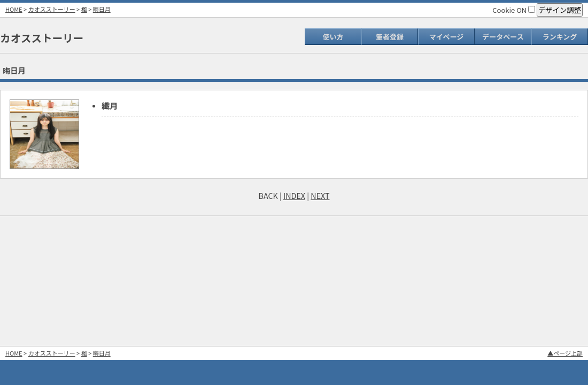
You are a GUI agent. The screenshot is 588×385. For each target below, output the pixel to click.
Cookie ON (514, 10)
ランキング (560, 37)
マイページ (447, 37)
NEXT (320, 195)
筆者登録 (390, 37)
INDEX (294, 195)
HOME (14, 9)
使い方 (333, 37)
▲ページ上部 (565, 353)
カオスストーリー (52, 9)
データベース (503, 37)
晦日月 (102, 9)
